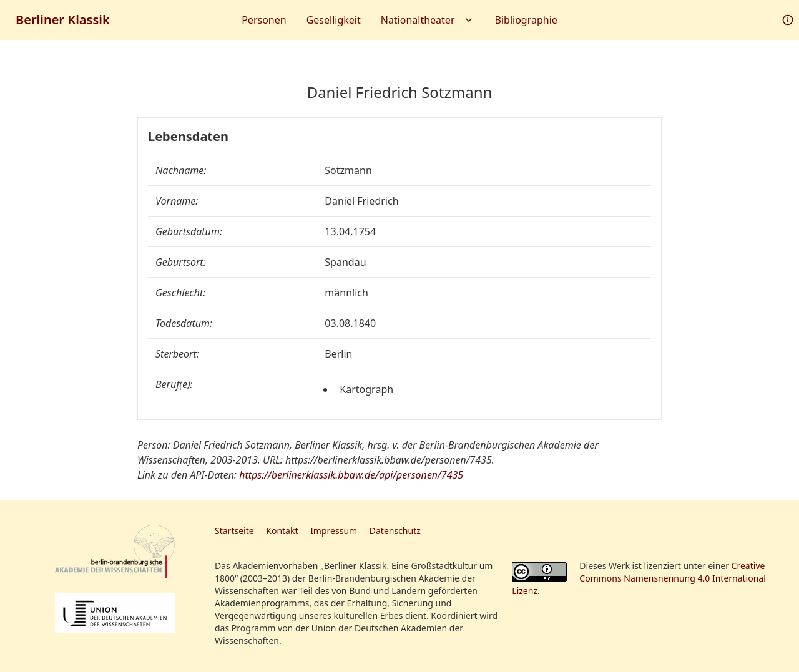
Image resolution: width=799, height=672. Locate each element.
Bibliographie (526, 20)
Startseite (234, 531)
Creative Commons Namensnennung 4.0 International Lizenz (639, 578)
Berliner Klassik (63, 20)
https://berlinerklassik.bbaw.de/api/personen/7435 (351, 475)
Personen (264, 20)
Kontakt (282, 531)
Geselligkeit (334, 20)
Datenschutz (395, 531)
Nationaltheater (428, 20)
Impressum (334, 531)
